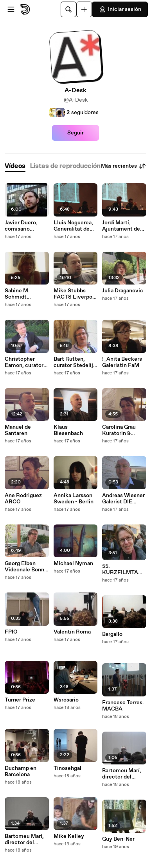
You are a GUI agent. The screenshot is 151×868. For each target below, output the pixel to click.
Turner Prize (20, 700)
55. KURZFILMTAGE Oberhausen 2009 (124, 569)
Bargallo (112, 634)
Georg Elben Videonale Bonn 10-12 (24, 567)
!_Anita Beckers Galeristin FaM (122, 362)
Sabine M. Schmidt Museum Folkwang (17, 294)
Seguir (75, 133)
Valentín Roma (72, 632)
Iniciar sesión (120, 9)
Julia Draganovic (123, 291)
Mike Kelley (69, 836)
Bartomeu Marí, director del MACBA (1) (24, 839)
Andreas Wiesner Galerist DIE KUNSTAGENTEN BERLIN (123, 499)
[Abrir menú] (11, 9)
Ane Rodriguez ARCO (23, 499)
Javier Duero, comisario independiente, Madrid (24, 226)
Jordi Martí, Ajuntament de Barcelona (121, 226)
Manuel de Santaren (18, 430)
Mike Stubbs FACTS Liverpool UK (75, 294)
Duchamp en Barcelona (21, 771)
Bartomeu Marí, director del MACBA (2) (122, 774)
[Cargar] (84, 9)
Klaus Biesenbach (68, 430)
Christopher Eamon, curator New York (24, 362)
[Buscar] (68, 9)
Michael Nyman (73, 564)
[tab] (15, 166)
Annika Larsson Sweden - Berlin (74, 499)
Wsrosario (66, 700)
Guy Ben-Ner (118, 839)
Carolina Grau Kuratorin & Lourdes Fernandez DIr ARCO (120, 430)
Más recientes (124, 166)
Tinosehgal (67, 768)
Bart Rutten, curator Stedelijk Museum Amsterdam (75, 362)
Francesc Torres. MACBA (123, 706)
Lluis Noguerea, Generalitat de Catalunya (73, 226)
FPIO (11, 632)
